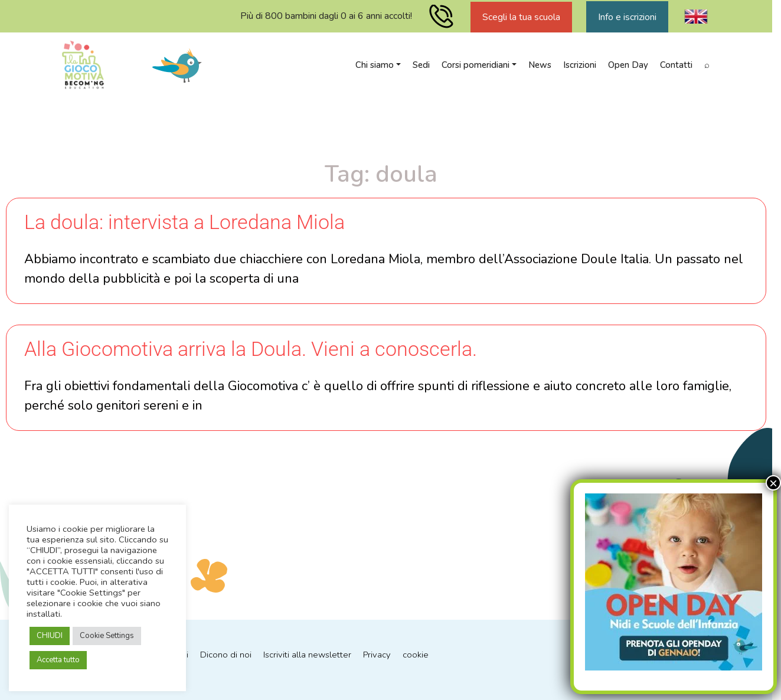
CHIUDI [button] (50, 636)
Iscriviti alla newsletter (308, 655)
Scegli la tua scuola (521, 17)
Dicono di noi (226, 655)
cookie (417, 655)
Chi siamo (375, 65)
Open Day (628, 65)
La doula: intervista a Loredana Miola (184, 222)
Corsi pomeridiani (476, 65)
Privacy (378, 655)
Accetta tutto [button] (58, 660)
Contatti (676, 65)
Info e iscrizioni (627, 17)
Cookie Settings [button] (107, 636)
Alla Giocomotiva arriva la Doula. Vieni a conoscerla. (251, 349)
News (540, 65)
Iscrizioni (580, 65)
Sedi (421, 65)
